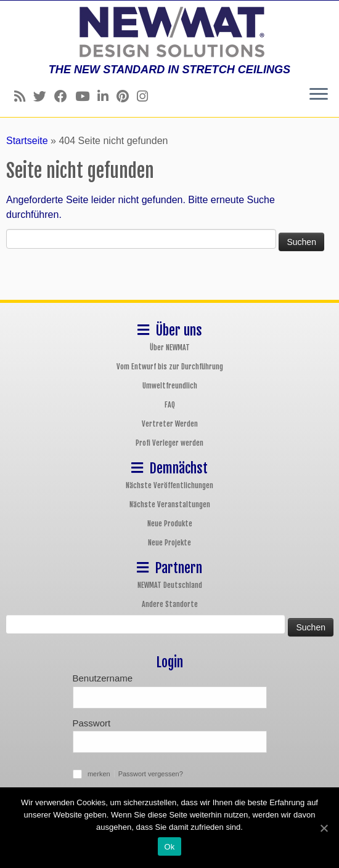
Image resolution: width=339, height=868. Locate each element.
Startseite (27, 141)
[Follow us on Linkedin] (107, 96)
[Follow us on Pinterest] (127, 96)
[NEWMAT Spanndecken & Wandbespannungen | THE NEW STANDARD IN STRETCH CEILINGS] (169, 32)
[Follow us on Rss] (24, 96)
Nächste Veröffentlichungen (169, 485)
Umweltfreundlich (170, 386)
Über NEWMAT (170, 348)
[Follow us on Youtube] (86, 96)
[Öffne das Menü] (319, 95)
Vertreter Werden (170, 424)
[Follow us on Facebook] (65, 96)
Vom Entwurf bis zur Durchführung (170, 367)
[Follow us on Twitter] (44, 96)
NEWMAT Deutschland (170, 585)
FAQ (170, 405)
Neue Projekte (169, 543)
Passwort (92, 723)
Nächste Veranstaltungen (170, 504)
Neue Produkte (170, 524)
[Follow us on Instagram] (146, 96)
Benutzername (103, 678)
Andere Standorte (170, 604)
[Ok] (324, 828)
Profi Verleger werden (169, 443)
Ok (169, 847)
